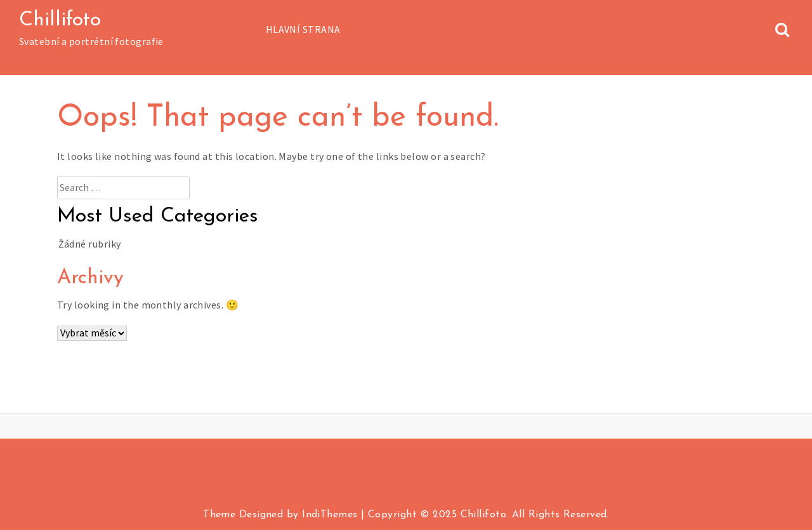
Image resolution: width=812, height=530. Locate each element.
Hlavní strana (303, 29)
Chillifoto (60, 20)
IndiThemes (330, 515)
